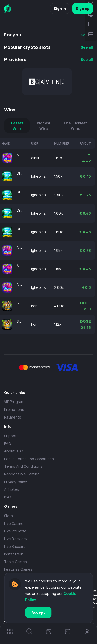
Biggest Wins (44, 126)
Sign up (83, 8)
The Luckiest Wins (75, 126)
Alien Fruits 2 (20, 155)
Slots (9, 516)
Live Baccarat (16, 546)
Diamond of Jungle (20, 173)
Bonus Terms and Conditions (29, 459)
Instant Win (14, 554)
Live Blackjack (16, 539)
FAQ (8, 444)
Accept (38, 612)
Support (11, 436)
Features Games (18, 569)
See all (87, 47)
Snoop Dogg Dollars (20, 303)
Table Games (16, 562)
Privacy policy (15, 482)
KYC (7, 497)
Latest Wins (17, 126)
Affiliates (12, 489)
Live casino (14, 523)
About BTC (13, 451)
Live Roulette (15, 531)
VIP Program (14, 402)
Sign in (60, 8)
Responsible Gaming (22, 474)
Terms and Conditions (23, 466)
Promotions (14, 409)
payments (13, 417)
